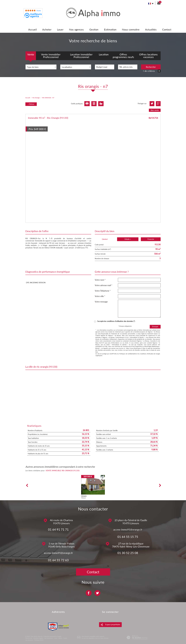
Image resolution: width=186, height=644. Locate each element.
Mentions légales (38, 638)
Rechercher (151, 67)
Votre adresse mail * (103, 285)
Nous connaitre (131, 29)
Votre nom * (100, 280)
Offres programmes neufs (123, 56)
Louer (60, 29)
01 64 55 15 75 (128, 537)
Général (105, 239)
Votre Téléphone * (103, 291)
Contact (167, 29)
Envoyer (155, 327)
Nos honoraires (49, 638)
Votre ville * (100, 296)
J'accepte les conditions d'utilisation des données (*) (116, 321)
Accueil (32, 29)
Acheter (47, 29)
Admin (60, 638)
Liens (56, 638)
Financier (151, 239)
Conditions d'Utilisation (147, 354)
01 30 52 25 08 (128, 553)
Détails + (128, 239)
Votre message (101, 302)
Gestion (94, 29)
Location (104, 54)
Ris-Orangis (36, 98)
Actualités (151, 29)
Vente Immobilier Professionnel (51, 56)
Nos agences (76, 29)
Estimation (110, 29)
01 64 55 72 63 (58, 560)
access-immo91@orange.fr (128, 529)
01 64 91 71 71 (58, 529)
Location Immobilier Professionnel (81, 56)
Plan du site (29, 638)
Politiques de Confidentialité (128, 354)
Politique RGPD (39, 640)
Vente (31, 54)
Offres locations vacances (148, 56)
